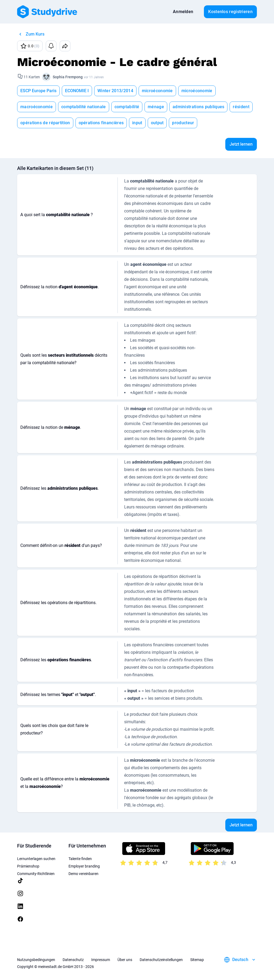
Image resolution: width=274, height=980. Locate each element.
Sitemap (197, 960)
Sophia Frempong (68, 77)
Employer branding (84, 866)
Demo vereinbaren (83, 874)
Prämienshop (28, 866)
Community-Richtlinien (36, 874)
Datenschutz (73, 960)
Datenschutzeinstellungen (161, 960)
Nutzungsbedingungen (36, 960)
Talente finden (80, 859)
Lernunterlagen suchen (36, 859)
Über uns (125, 960)
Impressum (101, 960)
